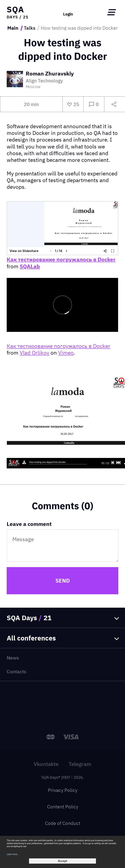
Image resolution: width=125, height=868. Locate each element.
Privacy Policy (63, 790)
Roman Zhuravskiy (50, 74)
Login (68, 14)
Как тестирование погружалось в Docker (61, 259)
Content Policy (63, 807)
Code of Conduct (63, 823)
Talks (30, 28)
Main (13, 28)
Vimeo (66, 353)
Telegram (80, 764)
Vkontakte (46, 764)
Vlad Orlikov (34, 353)
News (13, 658)
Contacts (16, 672)
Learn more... (13, 854)
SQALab (30, 266)
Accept (62, 861)
